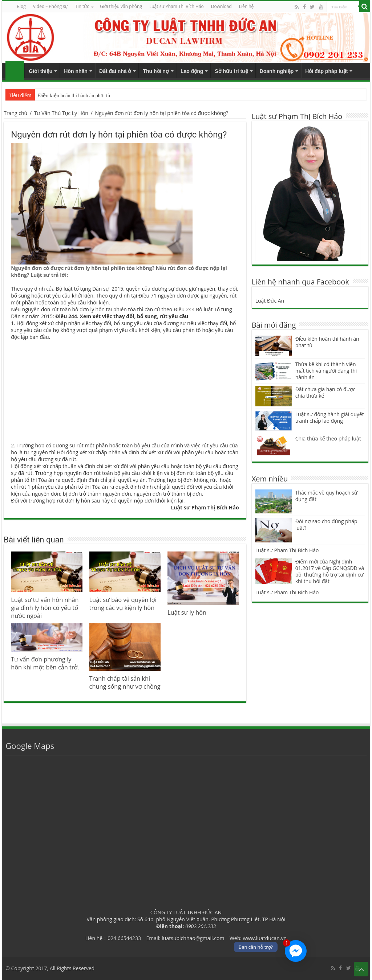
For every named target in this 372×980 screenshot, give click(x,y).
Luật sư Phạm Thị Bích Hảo (287, 550)
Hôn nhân (76, 71)
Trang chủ (15, 70)
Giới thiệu (41, 71)
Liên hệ (246, 6)
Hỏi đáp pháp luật (326, 71)
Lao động (192, 71)
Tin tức (82, 6)
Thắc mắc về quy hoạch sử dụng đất (326, 496)
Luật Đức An (270, 301)
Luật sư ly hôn (187, 612)
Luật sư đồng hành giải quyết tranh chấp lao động (330, 417)
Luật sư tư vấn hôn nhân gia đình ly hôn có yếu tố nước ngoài (45, 608)
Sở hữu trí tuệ (231, 71)
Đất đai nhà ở (115, 71)
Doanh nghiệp (277, 71)
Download (221, 6)
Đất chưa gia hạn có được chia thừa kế (325, 392)
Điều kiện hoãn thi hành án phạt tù (74, 96)
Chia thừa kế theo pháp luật (328, 438)
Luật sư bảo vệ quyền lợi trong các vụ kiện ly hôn (123, 604)
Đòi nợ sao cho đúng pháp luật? (326, 524)
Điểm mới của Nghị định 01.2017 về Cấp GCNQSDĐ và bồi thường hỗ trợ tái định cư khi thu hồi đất (330, 571)
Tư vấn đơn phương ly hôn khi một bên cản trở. (45, 663)
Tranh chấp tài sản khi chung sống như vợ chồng (125, 682)
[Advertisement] (125, 391)
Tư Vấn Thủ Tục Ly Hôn (61, 113)
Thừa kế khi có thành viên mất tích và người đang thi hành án (326, 371)
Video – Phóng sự (50, 6)
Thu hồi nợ (156, 71)
